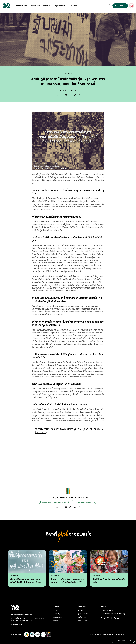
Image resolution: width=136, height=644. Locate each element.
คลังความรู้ (81, 611)
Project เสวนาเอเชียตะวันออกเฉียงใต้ (55, 502)
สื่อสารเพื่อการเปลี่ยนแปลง (41, 6)
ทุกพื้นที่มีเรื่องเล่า (83, 614)
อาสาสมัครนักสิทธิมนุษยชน (68, 429)
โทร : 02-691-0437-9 (110, 611)
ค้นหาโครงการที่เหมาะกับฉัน (123, 640)
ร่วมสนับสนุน (57, 614)
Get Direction (17, 625)
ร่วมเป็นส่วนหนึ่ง (120, 6)
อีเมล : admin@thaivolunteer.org (114, 614)
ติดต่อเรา (56, 620)
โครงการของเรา (21, 6)
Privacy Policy (121, 634)
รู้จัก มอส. (56, 611)
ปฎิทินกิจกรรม (60, 6)
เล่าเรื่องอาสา (69, 73)
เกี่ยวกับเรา (73, 6)
